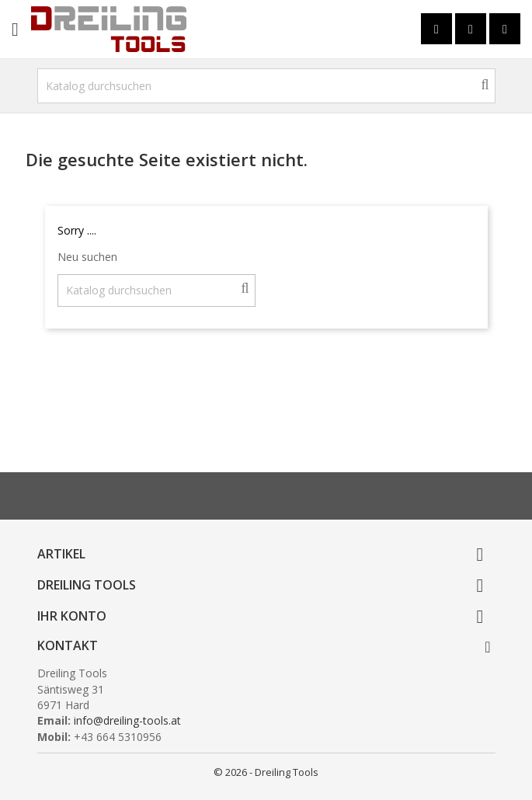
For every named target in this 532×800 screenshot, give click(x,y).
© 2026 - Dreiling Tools (266, 772)
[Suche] (266, 86)
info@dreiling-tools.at (127, 720)
